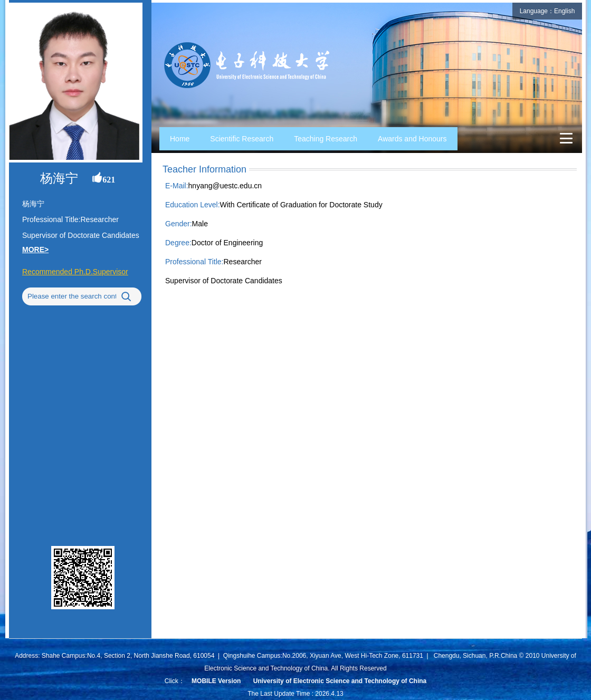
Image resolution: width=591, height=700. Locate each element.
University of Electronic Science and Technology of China (340, 681)
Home (180, 139)
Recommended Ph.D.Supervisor (75, 272)
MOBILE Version (216, 681)
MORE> (35, 250)
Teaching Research (326, 139)
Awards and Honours (412, 139)
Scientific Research (242, 139)
